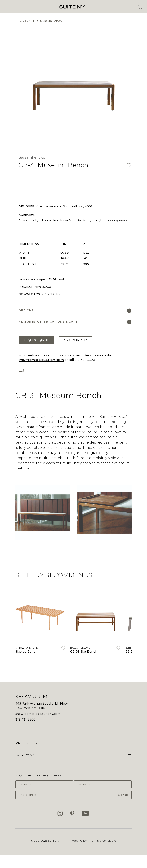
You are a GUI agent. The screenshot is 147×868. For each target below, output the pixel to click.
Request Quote (36, 340)
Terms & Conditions (103, 841)
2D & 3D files (51, 294)
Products (22, 21)
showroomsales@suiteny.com (41, 360)
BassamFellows (32, 157)
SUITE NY (54, 841)
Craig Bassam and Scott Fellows (59, 206)
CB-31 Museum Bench (47, 21)
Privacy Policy (78, 841)
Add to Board (75, 340)
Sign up (123, 795)
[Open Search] (140, 7)
